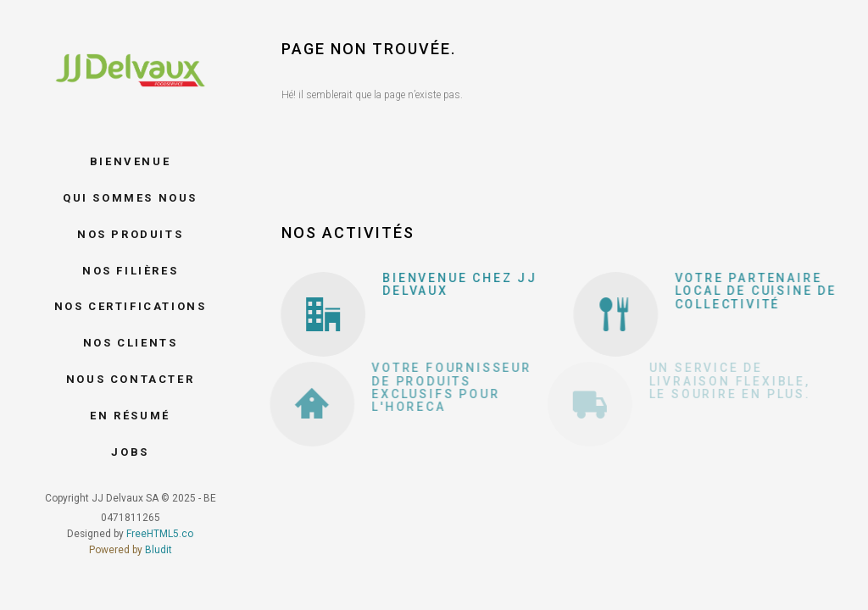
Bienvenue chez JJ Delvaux (456, 284)
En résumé (130, 416)
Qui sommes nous (130, 198)
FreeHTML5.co (160, 534)
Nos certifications (131, 306)
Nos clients (131, 343)
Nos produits (130, 234)
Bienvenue (130, 161)
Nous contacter (130, 379)
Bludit (159, 550)
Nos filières (130, 271)
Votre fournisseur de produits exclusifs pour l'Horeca (432, 387)
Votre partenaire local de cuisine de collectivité (745, 291)
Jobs (130, 452)
